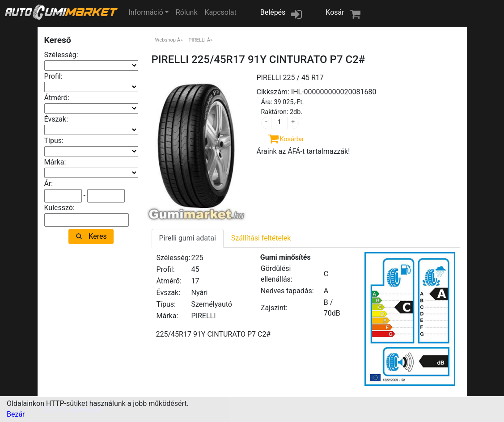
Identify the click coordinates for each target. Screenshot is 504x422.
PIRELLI (197, 40)
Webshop (166, 40)
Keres (97, 236)
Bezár (16, 414)
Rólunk (187, 12)
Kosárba (292, 139)
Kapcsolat (220, 12)
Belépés (273, 12)
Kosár (335, 12)
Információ (146, 12)
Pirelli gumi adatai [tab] (188, 238)
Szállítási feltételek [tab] (261, 238)
